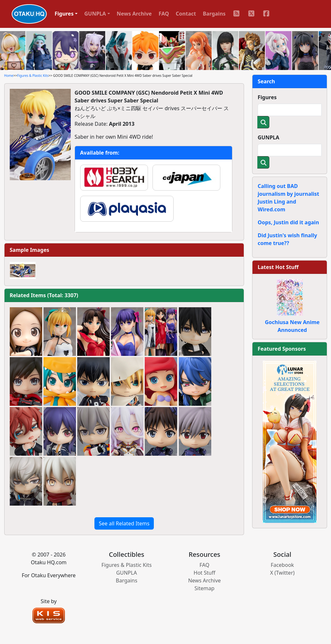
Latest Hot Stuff (278, 267)
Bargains (214, 14)
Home (9, 76)
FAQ (164, 14)
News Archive (134, 14)
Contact (186, 14)
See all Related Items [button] (124, 523)
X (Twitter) (282, 573)
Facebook (282, 565)
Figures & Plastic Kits (33, 76)
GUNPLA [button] (95, 14)
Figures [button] (64, 14)
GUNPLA (269, 137)
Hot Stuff (205, 573)
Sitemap (204, 588)
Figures (267, 97)
